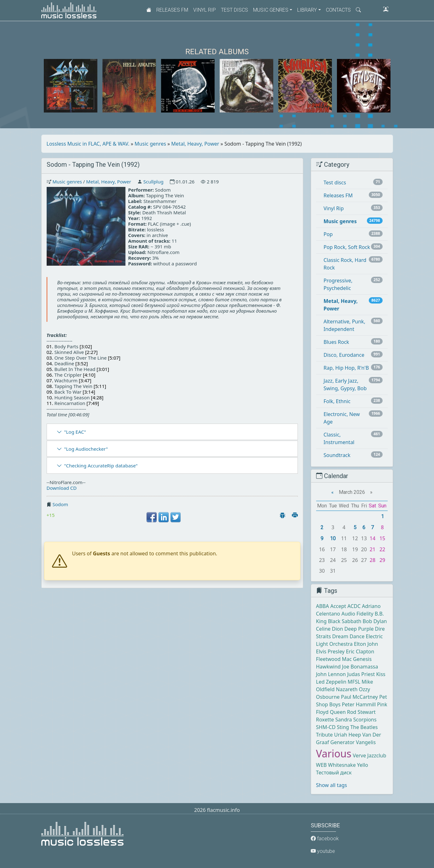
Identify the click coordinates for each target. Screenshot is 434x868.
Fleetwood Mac (334, 659)
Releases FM (172, 10)
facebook (325, 839)
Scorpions (365, 720)
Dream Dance (348, 636)
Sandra (344, 720)
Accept (338, 606)
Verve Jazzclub (369, 755)
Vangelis (366, 742)
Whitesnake (342, 765)
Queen (338, 712)
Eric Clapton (360, 651)
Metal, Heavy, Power (195, 144)
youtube (323, 851)
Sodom (60, 504)
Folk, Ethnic (337, 401)
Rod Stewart (361, 712)
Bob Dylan (375, 621)
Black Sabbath (344, 621)
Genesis (362, 659)
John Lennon (331, 674)
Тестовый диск (334, 773)
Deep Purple (359, 629)
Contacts (338, 10)
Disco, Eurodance (344, 355)
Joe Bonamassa (360, 667)
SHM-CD (326, 727)
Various (334, 753)
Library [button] (307, 10)
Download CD (62, 488)
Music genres (150, 144)
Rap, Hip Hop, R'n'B (346, 368)
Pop (328, 234)
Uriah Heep (347, 735)
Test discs (234, 10)
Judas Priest (361, 674)
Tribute (324, 735)
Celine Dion (330, 629)
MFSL (354, 682)
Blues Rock (336, 342)
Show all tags (332, 785)
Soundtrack (337, 455)
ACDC (354, 606)
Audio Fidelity (357, 614)
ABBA (323, 606)
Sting (343, 727)
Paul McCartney (359, 697)
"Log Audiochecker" (86, 449)
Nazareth (347, 689)
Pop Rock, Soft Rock (347, 247)
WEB (321, 765)
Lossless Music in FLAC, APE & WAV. (88, 144)
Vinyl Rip (205, 10)
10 (333, 538)
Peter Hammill (359, 704)
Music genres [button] (271, 10)
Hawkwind (328, 667)
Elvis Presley (330, 651)
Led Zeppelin (331, 682)
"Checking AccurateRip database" (101, 466)
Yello (363, 765)
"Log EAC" (75, 432)
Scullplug (153, 182)
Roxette (325, 720)
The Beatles (364, 727)
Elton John (366, 644)
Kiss (381, 674)
